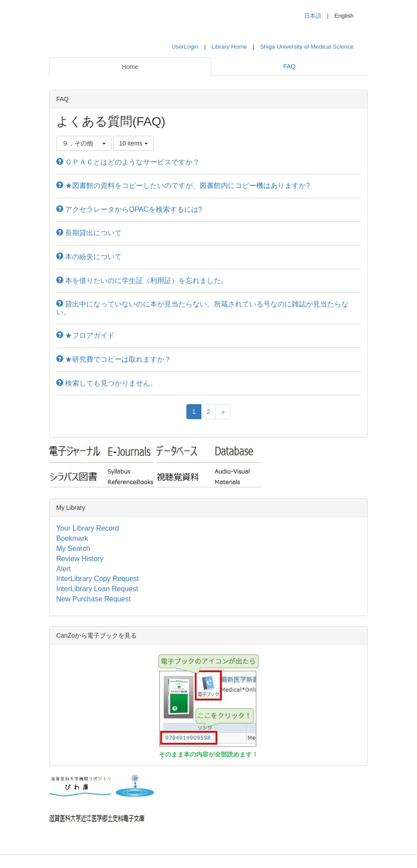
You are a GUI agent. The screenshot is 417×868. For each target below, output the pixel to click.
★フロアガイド (85, 335)
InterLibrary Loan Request (97, 589)
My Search (73, 549)
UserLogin (185, 47)
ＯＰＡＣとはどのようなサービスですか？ (128, 162)
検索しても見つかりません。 (107, 383)
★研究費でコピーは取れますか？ (114, 359)
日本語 (313, 16)
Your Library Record (88, 528)
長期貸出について (89, 233)
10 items (133, 143)
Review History (80, 559)
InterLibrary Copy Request (98, 579)
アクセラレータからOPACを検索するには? (129, 209)
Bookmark (72, 538)
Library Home (229, 47)
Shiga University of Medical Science (307, 47)
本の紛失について (89, 257)
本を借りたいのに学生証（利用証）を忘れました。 (142, 281)
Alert (64, 569)
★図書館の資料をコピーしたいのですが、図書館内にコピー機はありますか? (183, 185)
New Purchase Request (93, 599)
